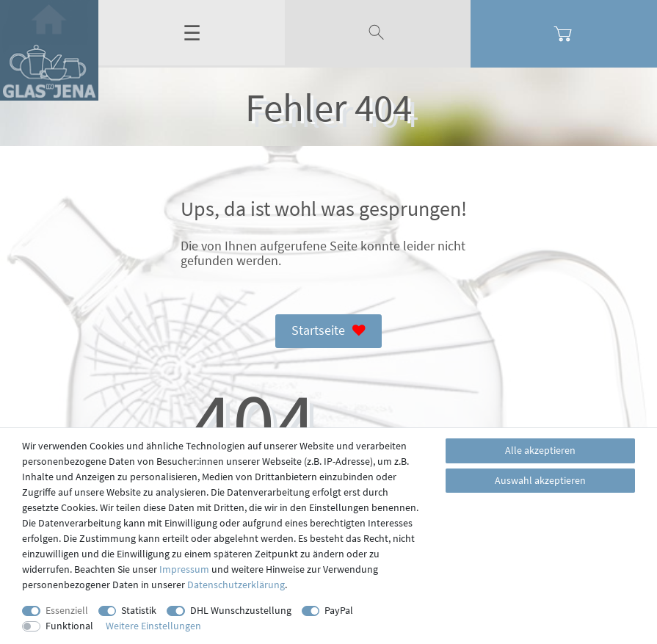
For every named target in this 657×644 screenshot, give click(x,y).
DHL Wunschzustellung (241, 610)
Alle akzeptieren (540, 450)
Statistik (139, 610)
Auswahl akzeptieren (540, 480)
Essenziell (67, 610)
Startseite (329, 331)
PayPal (339, 610)
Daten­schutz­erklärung (236, 585)
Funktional (69, 626)
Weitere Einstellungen (153, 626)
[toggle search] (378, 33)
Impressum (184, 569)
